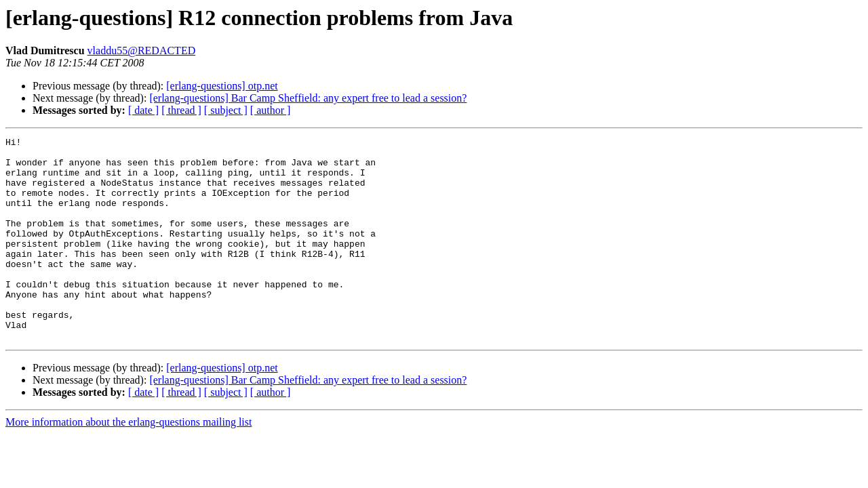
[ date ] (143, 110)
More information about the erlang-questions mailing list (129, 463)
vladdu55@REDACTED (142, 50)
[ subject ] (226, 110)
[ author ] (271, 110)
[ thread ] (181, 110)
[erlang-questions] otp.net (222, 86)
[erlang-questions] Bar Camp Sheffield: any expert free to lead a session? (308, 98)
